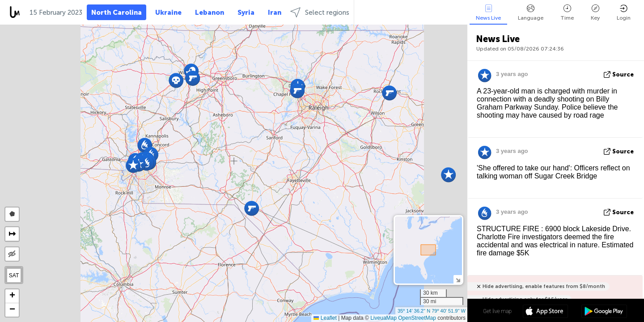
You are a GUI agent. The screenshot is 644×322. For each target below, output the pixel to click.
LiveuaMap (383, 318)
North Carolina (117, 13)
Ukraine (168, 13)
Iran (275, 13)
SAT (14, 275)
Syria (246, 13)
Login (624, 13)
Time (567, 13)
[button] (448, 175)
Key (595, 13)
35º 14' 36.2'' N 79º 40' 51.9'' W (432, 311)
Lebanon (210, 13)
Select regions (320, 12)
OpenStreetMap (417, 318)
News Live (488, 13)
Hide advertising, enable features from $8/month (544, 286)
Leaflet (325, 318)
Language (531, 13)
